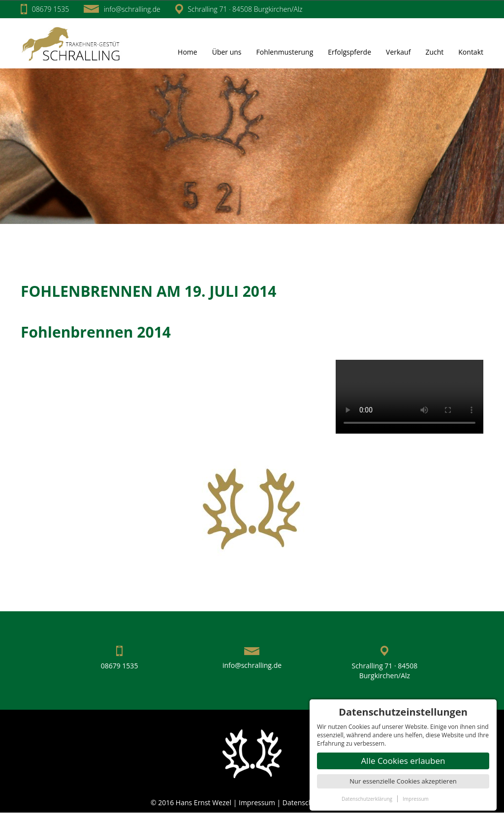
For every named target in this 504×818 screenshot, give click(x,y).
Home (188, 52)
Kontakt (471, 52)
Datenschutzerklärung (367, 799)
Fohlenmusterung (285, 52)
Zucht (434, 52)
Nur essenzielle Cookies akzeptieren (403, 781)
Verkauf (398, 52)
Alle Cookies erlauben (403, 761)
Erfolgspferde (349, 52)
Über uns (227, 52)
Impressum (258, 802)
